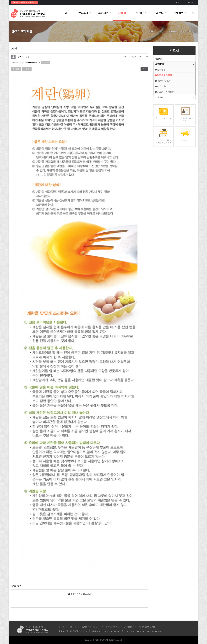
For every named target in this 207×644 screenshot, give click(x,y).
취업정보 (158, 13)
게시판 (140, 13)
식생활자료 (160, 64)
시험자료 (159, 59)
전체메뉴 (178, 13)
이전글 (16, 69)
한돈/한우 (160, 70)
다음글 (27, 69)
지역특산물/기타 (163, 86)
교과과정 (103, 13)
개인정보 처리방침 (89, 627)
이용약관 (73, 627)
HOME (65, 13)
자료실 (122, 13)
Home (152, 32)
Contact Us (129, 627)
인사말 (62, 627)
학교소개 (83, 13)
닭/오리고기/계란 (163, 75)
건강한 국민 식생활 (164, 92)
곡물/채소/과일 (163, 81)
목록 (144, 69)
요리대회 (159, 97)
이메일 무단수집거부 (111, 627)
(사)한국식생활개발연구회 (25, 2)
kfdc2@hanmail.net (146, 627)
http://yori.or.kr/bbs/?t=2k (30, 63)
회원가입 (180, 2)
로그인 (191, 2)
